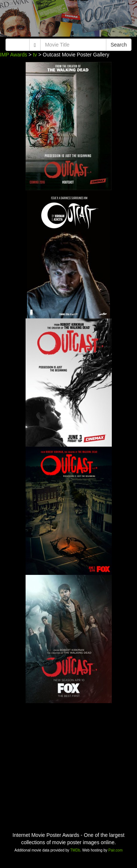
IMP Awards (14, 55)
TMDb (75, 850)
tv (35, 55)
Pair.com (116, 850)
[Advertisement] (68, 20)
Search (119, 45)
